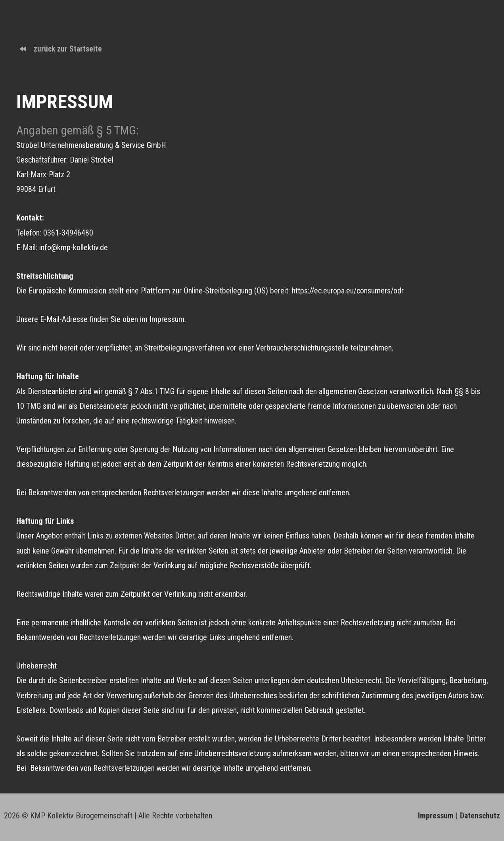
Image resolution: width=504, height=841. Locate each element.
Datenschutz (479, 816)
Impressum (435, 816)
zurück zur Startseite (69, 49)
